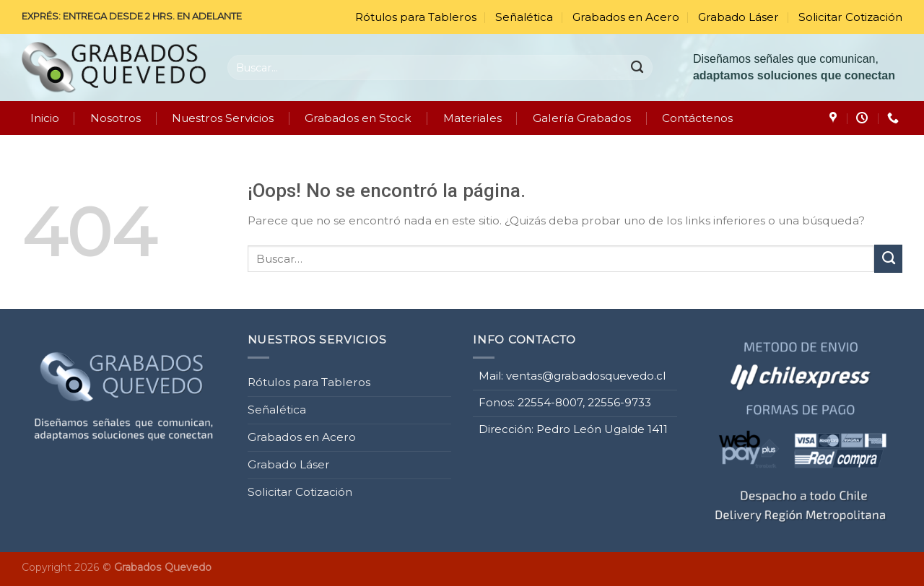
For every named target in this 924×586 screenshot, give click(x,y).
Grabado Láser (738, 17)
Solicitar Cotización (850, 17)
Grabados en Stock (358, 118)
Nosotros (115, 118)
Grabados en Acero (626, 17)
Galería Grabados (582, 118)
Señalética (524, 17)
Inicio (45, 118)
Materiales (472, 118)
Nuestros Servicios (223, 118)
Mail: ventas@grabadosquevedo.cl (572, 374)
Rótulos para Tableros (416, 17)
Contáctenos (697, 118)
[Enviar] (638, 67)
